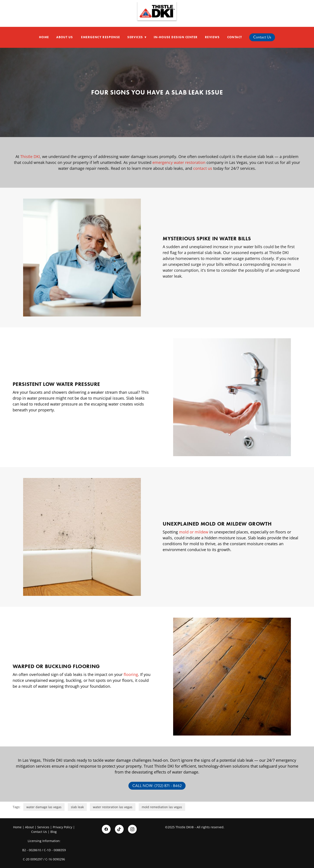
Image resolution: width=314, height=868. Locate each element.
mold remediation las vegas (162, 807)
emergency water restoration (179, 162)
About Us (65, 37)
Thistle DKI (30, 156)
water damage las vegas (44, 807)
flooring (131, 674)
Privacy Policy (62, 827)
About (29, 827)
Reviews (212, 37)
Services (137, 37)
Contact (235, 37)
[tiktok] (119, 829)
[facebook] (106, 829)
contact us (203, 168)
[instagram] (132, 829)
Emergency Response (101, 37)
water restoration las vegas (113, 807)
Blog (54, 832)
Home (44, 37)
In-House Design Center (176, 37)
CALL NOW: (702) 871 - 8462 (157, 786)
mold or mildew (194, 532)
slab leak (77, 807)
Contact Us (262, 37)
